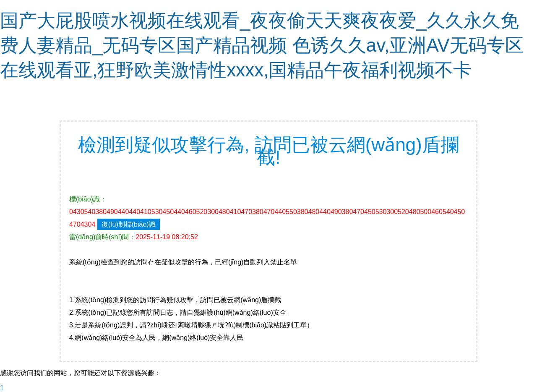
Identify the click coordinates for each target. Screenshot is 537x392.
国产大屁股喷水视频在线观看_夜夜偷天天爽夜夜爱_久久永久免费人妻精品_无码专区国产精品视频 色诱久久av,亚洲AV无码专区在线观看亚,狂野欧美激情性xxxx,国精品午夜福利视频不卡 (262, 45)
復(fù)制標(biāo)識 (129, 224)
